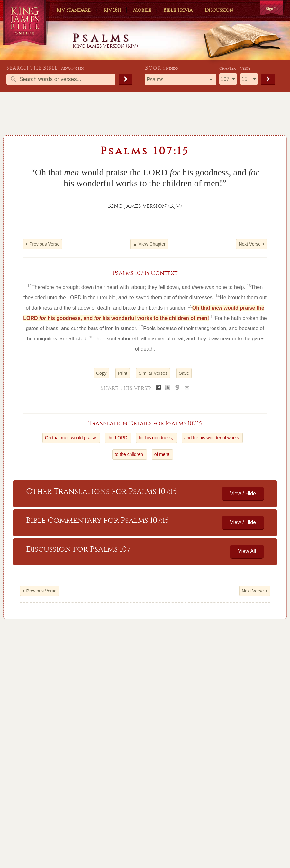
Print (123, 373)
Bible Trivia (178, 10)
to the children (130, 454)
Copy (101, 373)
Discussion (219, 10)
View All (247, 551)
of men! (163, 454)
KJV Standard (74, 10)
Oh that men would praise (71, 438)
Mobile (142, 10)
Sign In (272, 9)
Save (184, 373)
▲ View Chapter (149, 244)
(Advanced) (72, 69)
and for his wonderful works (212, 438)
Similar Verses (153, 373)
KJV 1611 (112, 10)
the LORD (118, 438)
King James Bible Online (27, 22)
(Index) (171, 69)
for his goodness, (156, 438)
